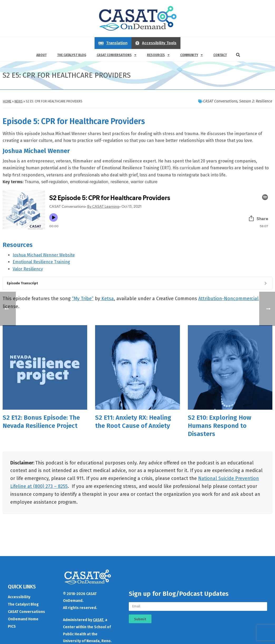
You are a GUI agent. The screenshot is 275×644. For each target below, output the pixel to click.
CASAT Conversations (117, 55)
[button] (238, 55)
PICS (12, 625)
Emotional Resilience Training (41, 262)
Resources (158, 55)
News (19, 101)
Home (7, 101)
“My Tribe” (83, 299)
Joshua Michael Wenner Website (44, 255)
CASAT (98, 618)
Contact (220, 55)
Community (191, 55)
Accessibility (19, 595)
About (41, 55)
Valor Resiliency (28, 269)
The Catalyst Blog (72, 55)
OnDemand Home (23, 618)
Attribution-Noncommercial (229, 299)
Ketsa (107, 299)
